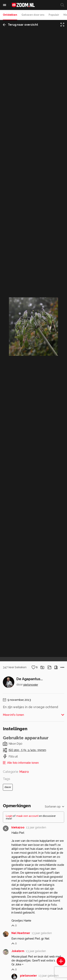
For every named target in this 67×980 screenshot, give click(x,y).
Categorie (16, 772)
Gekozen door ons (33, 15)
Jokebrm (18, 951)
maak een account (27, 816)
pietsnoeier (31, 685)
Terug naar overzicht (20, 25)
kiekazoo (18, 827)
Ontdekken (10, 15)
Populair (54, 15)
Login (9, 816)
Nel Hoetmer (21, 933)
